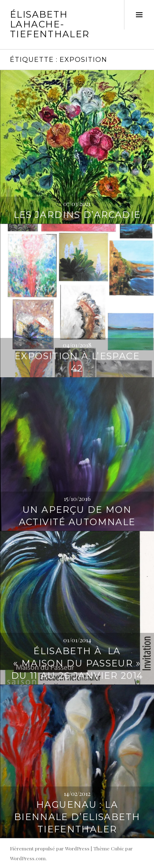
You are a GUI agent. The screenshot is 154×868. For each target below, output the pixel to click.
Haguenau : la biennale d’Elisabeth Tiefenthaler (77, 817)
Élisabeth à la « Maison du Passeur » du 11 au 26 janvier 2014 (77, 663)
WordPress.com (28, 858)
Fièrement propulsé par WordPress (50, 848)
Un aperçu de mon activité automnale (77, 516)
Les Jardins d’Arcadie (77, 215)
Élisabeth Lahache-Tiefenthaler (50, 24)
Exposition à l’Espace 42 (77, 362)
